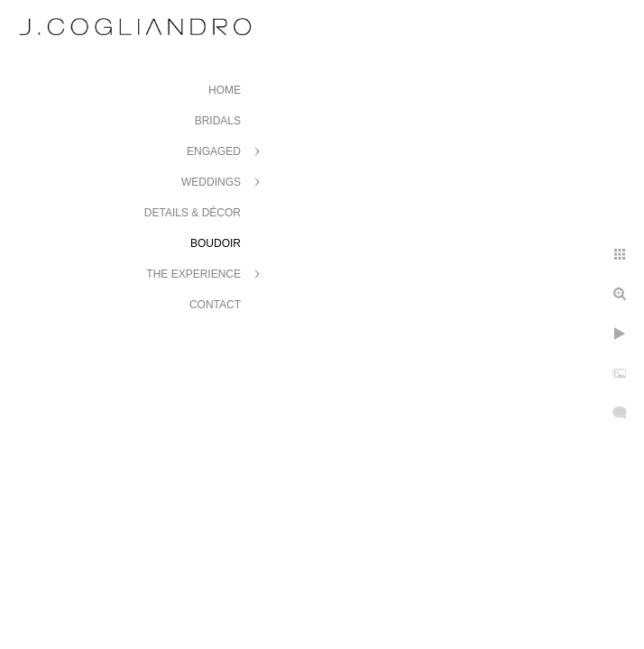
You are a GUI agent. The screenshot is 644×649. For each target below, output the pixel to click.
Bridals (218, 121)
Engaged (214, 151)
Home (225, 90)
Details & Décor (193, 213)
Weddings (211, 182)
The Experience (193, 274)
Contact (215, 305)
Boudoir (216, 243)
